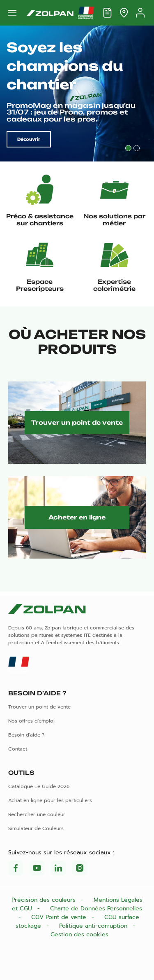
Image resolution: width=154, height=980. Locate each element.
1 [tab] (128, 148)
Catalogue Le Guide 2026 (39, 786)
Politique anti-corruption (94, 926)
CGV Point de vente (60, 917)
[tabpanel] (77, 94)
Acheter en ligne (77, 517)
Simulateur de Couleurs (36, 828)
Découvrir (29, 139)
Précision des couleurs (45, 900)
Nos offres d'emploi (31, 721)
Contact (18, 749)
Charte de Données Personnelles (96, 909)
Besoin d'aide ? (26, 735)
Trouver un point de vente (77, 422)
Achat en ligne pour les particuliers (50, 800)
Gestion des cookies (79, 934)
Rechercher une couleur (37, 814)
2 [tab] (137, 148)
